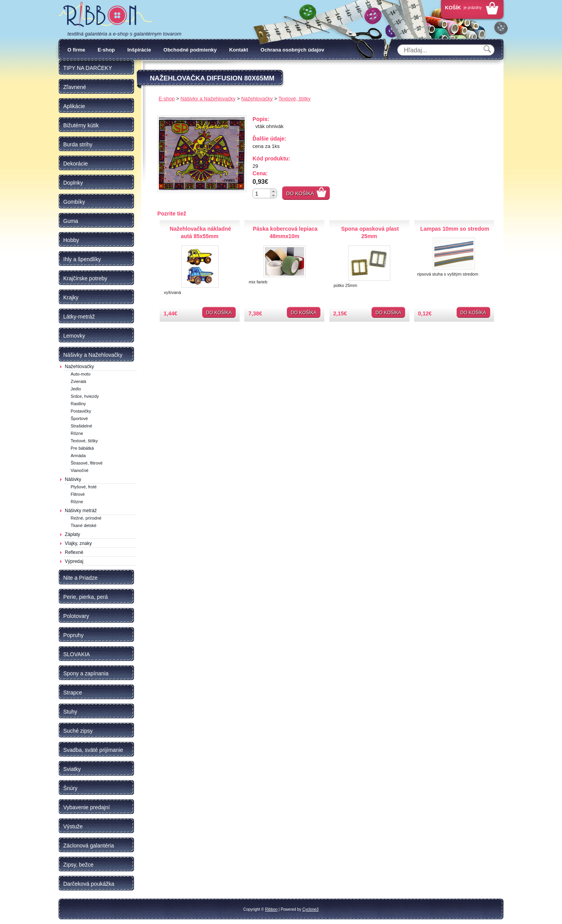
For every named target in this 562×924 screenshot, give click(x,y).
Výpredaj (74, 561)
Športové (79, 418)
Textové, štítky (84, 441)
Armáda (78, 456)
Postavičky (81, 411)
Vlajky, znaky (78, 543)
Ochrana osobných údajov (293, 50)
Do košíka (300, 193)
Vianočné (80, 470)
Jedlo (76, 389)
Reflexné (74, 552)
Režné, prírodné (86, 518)
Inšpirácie (139, 50)
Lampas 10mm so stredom (455, 229)
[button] (273, 191)
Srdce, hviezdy (85, 396)
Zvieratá (78, 381)
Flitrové (78, 494)
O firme (76, 50)
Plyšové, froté (84, 487)
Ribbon (271, 909)
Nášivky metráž (81, 511)
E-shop (106, 50)
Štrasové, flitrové (87, 463)
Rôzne (77, 433)
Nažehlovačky (79, 367)
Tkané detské (84, 525)
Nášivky (73, 479)
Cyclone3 (311, 909)
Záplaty (72, 534)
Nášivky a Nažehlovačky (208, 99)
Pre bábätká (82, 448)
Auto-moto (81, 374)
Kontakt (238, 50)
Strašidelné (81, 426)
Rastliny (78, 404)
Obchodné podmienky (190, 50)
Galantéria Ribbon (105, 15)
